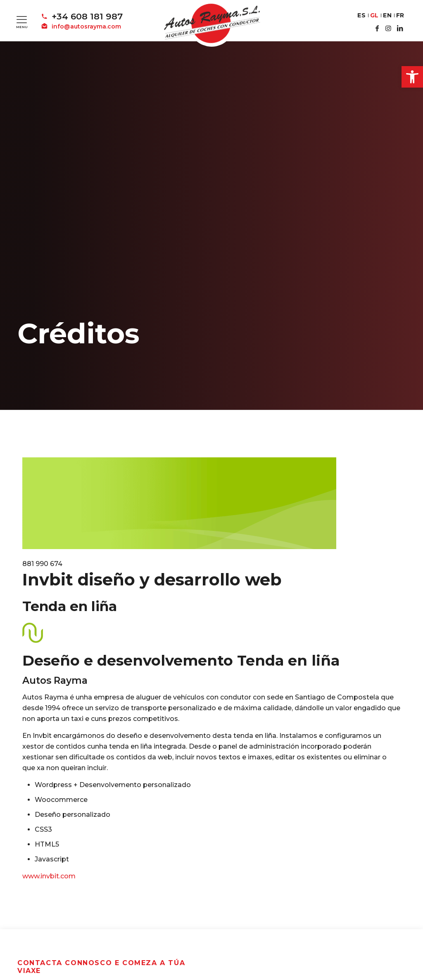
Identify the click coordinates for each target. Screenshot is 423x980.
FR (400, 15)
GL (374, 15)
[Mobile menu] (21, 19)
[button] (412, 77)
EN (387, 15)
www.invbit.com (49, 876)
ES (361, 15)
